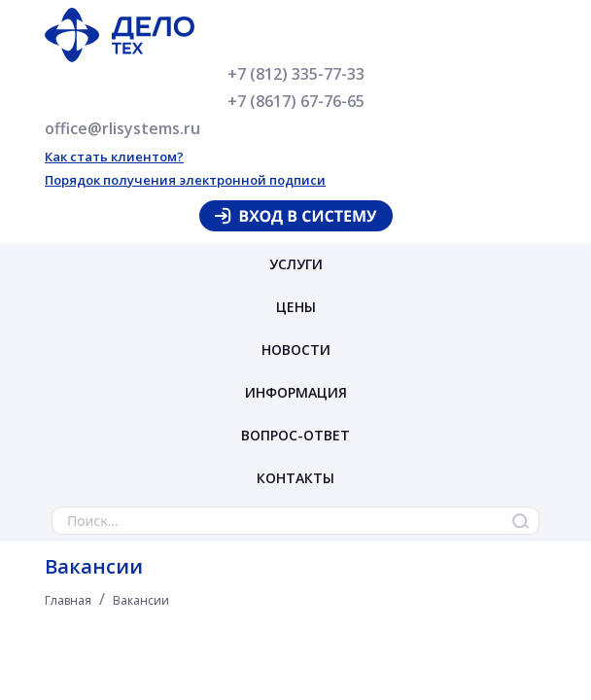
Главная (68, 600)
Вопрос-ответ (295, 435)
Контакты (295, 478)
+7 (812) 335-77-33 (296, 74)
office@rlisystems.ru (122, 128)
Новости (296, 350)
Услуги (296, 264)
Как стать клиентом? (114, 157)
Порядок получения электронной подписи (185, 180)
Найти (520, 521)
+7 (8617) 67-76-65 (296, 101)
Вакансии (141, 600)
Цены (296, 307)
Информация (296, 392)
